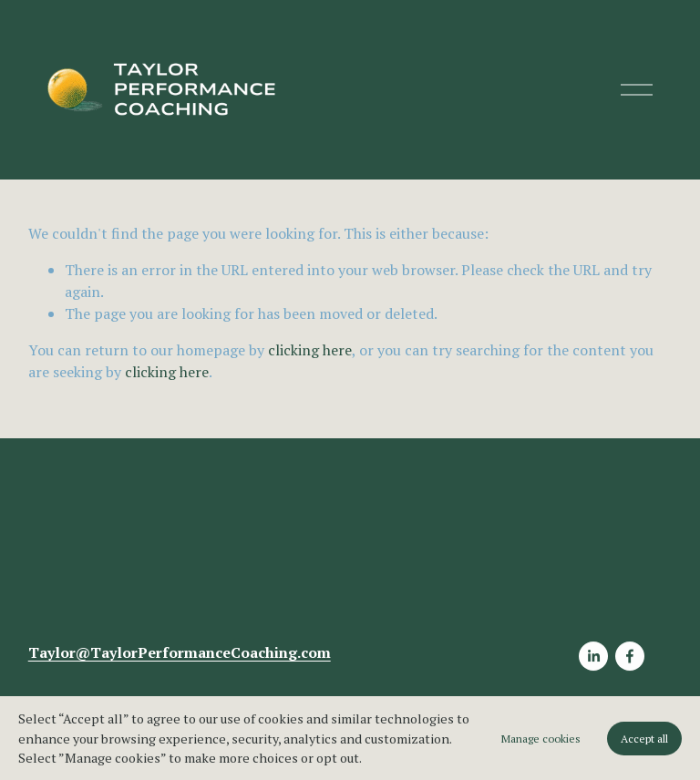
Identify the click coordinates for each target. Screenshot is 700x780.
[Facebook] (630, 657)
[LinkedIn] (593, 657)
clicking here (310, 350)
